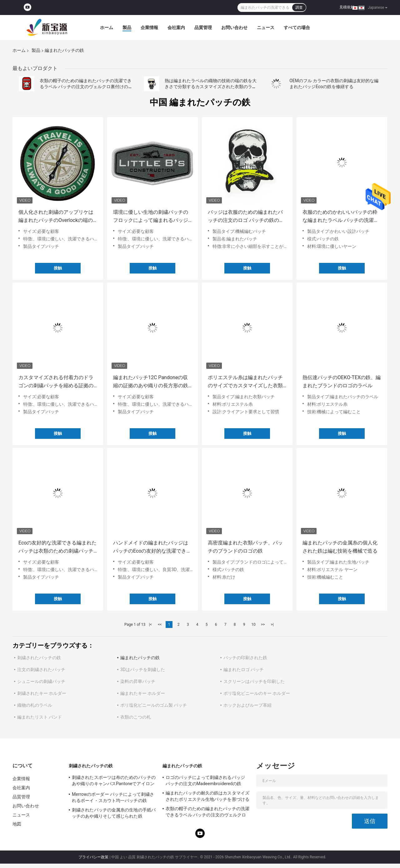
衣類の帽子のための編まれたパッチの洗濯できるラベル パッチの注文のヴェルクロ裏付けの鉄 (86, 87)
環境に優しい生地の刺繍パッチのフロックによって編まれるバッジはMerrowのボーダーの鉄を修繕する (152, 217)
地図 (17, 824)
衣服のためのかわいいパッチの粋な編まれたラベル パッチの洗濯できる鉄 (341, 217)
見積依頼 (347, 7)
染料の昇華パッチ (138, 681)
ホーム (107, 28)
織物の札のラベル (35, 705)
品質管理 (203, 28)
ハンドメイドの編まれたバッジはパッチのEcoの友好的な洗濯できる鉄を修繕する (152, 547)
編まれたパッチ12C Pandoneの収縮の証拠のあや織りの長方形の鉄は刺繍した (151, 382)
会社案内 (176, 28)
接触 (58, 268)
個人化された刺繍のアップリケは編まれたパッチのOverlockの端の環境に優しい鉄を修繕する (56, 217)
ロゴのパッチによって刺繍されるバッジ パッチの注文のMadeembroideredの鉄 (205, 780)
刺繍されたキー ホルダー (42, 693)
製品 (127, 28)
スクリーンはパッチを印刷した (254, 681)
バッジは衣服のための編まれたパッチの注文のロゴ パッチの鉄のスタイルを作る (246, 217)
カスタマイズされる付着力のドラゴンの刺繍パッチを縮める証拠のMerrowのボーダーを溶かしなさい (57, 382)
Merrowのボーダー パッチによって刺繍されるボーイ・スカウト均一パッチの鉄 (113, 797)
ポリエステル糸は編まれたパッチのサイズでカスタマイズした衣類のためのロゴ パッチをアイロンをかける (246, 382)
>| (272, 625)
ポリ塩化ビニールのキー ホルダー (257, 693)
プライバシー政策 (93, 857)
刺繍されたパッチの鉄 (39, 658)
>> (263, 625)
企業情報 (149, 28)
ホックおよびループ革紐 (247, 705)
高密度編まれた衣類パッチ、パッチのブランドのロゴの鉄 (245, 547)
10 (253, 625)
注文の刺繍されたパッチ (41, 670)
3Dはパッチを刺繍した (143, 670)
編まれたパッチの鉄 (140, 658)
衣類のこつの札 (136, 717)
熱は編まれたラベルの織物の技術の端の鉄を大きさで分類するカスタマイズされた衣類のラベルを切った (211, 87)
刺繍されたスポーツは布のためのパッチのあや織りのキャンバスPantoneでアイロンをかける (114, 781)
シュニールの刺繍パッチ (41, 681)
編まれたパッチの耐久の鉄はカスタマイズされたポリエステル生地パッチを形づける (207, 796)
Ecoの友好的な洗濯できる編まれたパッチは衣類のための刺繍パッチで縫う (57, 547)
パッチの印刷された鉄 (245, 658)
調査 (299, 8)
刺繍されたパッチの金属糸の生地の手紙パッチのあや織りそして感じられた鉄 (114, 813)
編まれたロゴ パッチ (244, 670)
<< (160, 625)
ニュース (266, 28)
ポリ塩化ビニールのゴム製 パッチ (154, 705)
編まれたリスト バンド (40, 717)
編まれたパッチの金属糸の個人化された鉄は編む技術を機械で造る (340, 547)
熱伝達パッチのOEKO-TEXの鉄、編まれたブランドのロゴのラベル (342, 381)
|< (150, 625)
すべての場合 (297, 28)
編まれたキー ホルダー (143, 693)
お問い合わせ (234, 28)
